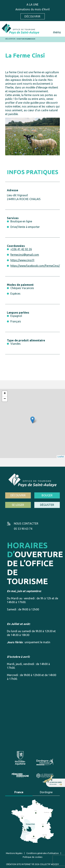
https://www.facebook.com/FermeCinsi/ (35, 266)
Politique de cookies (32, 857)
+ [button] (5, 394)
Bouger (47, 495)
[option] (32, 136)
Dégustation (10, 39)
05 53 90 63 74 (23, 529)
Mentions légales (14, 853)
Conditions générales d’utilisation (43, 853)
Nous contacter (26, 523)
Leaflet (61, 457)
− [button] (5, 399)
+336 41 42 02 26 (21, 249)
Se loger (18, 505)
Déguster (47, 505)
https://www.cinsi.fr (22, 260)
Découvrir (32, 16)
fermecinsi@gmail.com (25, 255)
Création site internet (19, 864)
